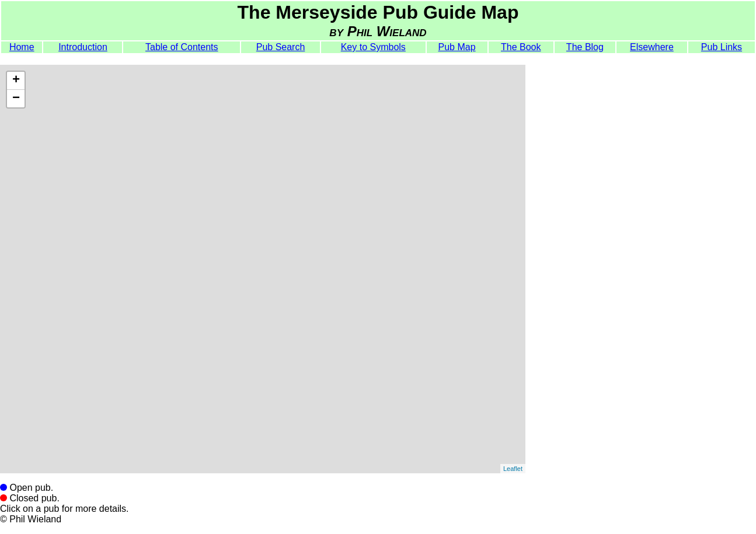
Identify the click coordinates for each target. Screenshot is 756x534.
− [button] (16, 99)
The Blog (585, 47)
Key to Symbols (373, 47)
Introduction (83, 47)
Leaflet (513, 469)
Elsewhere (652, 47)
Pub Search (281, 47)
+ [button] (16, 81)
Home (22, 47)
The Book (521, 47)
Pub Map (457, 47)
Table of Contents (182, 47)
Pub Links (722, 47)
